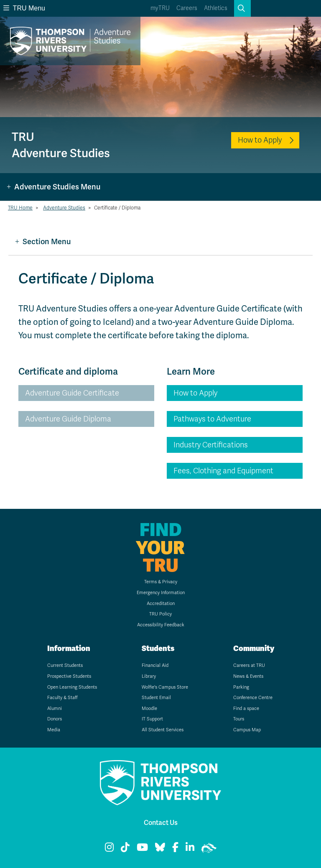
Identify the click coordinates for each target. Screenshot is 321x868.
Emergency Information (161, 593)
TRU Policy (160, 614)
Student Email (156, 698)
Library (149, 676)
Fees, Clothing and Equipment (223, 471)
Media (54, 730)
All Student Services (163, 730)
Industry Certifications (211, 445)
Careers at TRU (249, 665)
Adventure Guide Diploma (68, 419)
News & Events (248, 676)
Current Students (65, 665)
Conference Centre (253, 698)
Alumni (55, 708)
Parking (241, 687)
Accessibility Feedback (161, 625)
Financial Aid (155, 665)
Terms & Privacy (161, 582)
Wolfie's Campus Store (165, 687)
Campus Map (247, 730)
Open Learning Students (72, 687)
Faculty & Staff (62, 698)
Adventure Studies (64, 208)
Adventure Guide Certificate (72, 393)
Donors (55, 719)
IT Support (152, 719)
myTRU (160, 8)
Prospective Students (69, 676)
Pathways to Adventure (212, 419)
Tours (239, 719)
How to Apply (260, 140)
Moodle (149, 708)
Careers (187, 8)
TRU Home (20, 208)
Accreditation (161, 604)
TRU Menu (24, 8)
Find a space (246, 708)
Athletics (216, 8)
